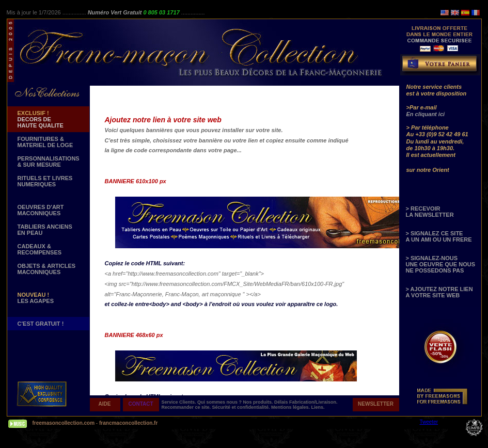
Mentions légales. (291, 407)
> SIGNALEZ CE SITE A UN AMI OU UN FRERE (439, 236)
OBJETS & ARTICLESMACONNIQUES (47, 269)
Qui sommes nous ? (220, 402)
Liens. (318, 407)
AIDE (105, 404)
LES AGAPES (36, 298)
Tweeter (429, 422)
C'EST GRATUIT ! (41, 324)
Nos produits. (259, 402)
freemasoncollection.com (64, 423)
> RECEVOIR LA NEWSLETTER (430, 212)
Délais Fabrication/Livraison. (306, 402)
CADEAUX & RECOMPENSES (40, 249)
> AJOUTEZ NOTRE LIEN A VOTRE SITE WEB (439, 292)
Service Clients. (180, 402)
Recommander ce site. (187, 407)
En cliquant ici (426, 114)
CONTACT (140, 404)
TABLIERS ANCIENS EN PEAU (45, 230)
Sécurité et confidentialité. (242, 407)
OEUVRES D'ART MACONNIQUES (41, 210)
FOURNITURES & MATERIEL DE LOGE (45, 142)
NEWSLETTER (376, 404)
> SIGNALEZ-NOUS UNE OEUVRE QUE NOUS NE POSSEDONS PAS (440, 264)
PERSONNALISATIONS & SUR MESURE (49, 162)
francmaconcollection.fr (128, 423)
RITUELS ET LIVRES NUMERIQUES (45, 181)
